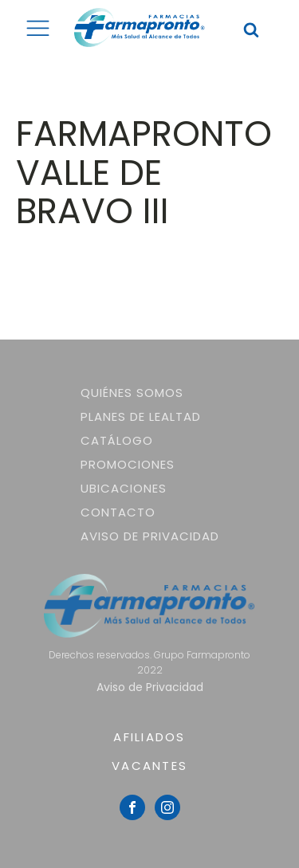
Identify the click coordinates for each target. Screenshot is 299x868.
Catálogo (117, 440)
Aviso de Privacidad (150, 536)
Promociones (128, 464)
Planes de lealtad (141, 416)
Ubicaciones (124, 488)
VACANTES (149, 766)
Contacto (118, 512)
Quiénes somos (132, 393)
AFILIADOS (149, 737)
